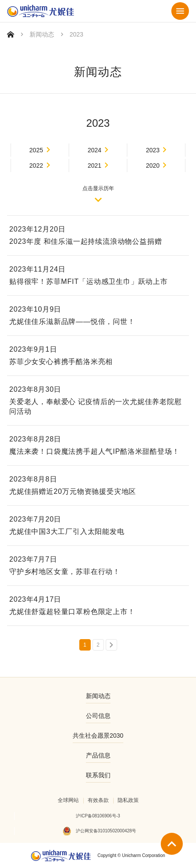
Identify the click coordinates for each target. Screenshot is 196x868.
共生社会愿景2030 (98, 736)
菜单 (180, 11)
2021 (94, 166)
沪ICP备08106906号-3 (98, 816)
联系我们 (98, 775)
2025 (36, 150)
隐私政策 (128, 800)
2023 (153, 150)
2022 (36, 166)
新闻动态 (42, 34)
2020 (153, 166)
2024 (94, 150)
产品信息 (98, 755)
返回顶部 (172, 844)
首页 (11, 34)
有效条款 (98, 800)
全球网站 (68, 800)
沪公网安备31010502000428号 (106, 831)
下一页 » (111, 645)
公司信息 (98, 716)
